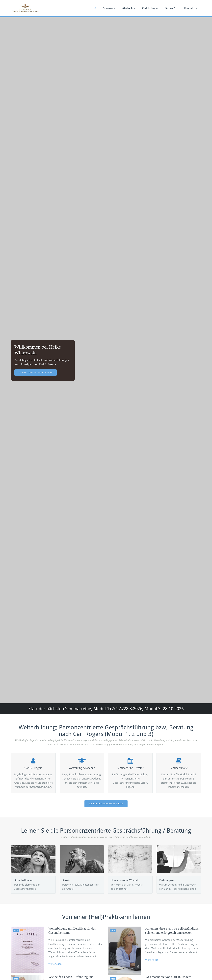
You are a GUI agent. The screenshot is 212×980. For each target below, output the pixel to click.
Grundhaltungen (23, 880)
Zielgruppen (166, 880)
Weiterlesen (55, 964)
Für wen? (171, 8)
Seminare (109, 8)
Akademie (129, 8)
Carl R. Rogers (150, 8)
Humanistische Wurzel (124, 880)
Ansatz (66, 880)
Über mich (191, 8)
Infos (16, 930)
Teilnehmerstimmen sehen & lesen (106, 804)
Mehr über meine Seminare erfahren (36, 372)
